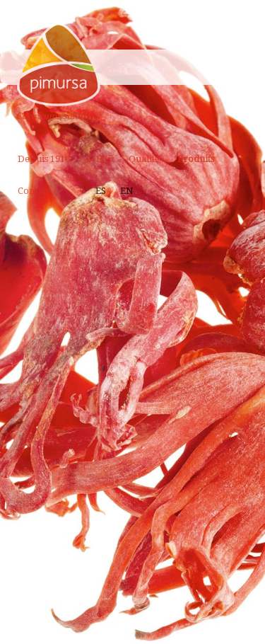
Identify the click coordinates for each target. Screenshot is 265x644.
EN (127, 191)
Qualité (144, 159)
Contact (34, 191)
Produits (196, 159)
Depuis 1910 (44, 159)
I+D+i (99, 159)
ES (101, 191)
